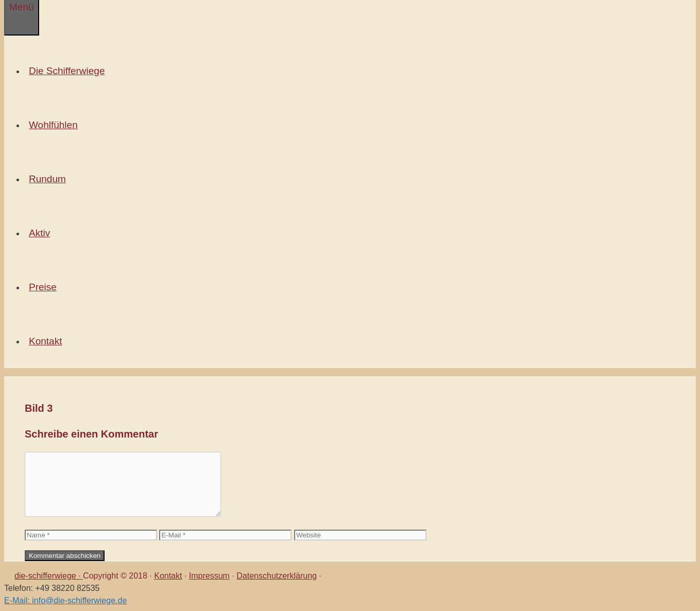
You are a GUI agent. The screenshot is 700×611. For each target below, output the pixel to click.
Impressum (209, 576)
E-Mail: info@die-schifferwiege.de (65, 600)
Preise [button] (45, 287)
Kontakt (168, 576)
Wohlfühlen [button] (55, 125)
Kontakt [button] (47, 341)
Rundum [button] (49, 179)
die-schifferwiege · (49, 576)
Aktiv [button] (41, 233)
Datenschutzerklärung (277, 576)
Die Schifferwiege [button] (69, 71)
